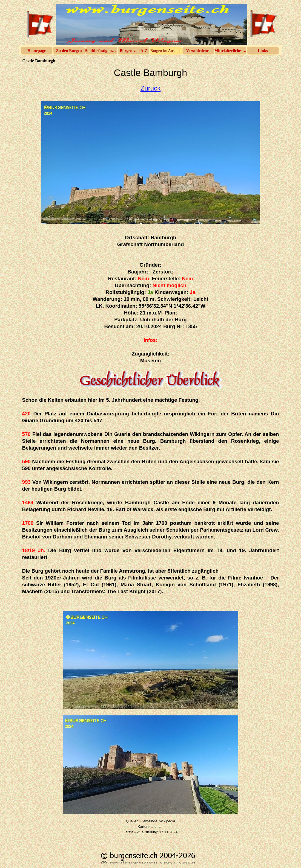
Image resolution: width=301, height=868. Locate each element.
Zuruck (150, 88)
